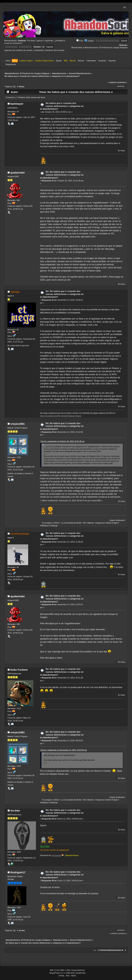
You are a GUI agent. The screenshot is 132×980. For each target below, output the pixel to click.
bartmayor (17, 104)
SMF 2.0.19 (54, 970)
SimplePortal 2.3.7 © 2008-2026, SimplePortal (67, 973)
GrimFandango (20, 534)
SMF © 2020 (65, 970)
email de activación (13, 43)
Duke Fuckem (19, 670)
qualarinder (18, 173)
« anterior (112, 82)
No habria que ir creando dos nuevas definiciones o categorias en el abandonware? (62, 106)
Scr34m (15, 811)
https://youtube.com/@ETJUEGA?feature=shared (61, 416)
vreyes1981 (18, 424)
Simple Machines (78, 970)
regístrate (49, 41)
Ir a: (95, 950)
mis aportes (56, 855)
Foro (80, 41)
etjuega (15, 292)
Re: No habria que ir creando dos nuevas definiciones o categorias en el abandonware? (62, 175)
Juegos (89, 41)
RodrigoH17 (18, 872)
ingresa (39, 41)
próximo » (122, 82)
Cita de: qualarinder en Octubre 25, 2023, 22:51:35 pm (63, 441)
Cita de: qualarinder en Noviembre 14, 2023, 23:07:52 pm (64, 750)
